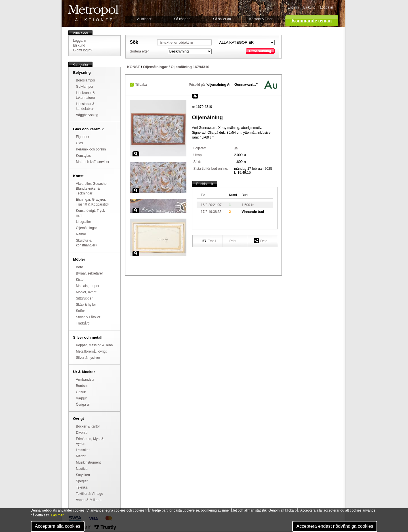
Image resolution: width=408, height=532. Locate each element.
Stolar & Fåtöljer (88, 317)
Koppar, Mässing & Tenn (94, 345)
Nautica (82, 469)
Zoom (136, 154)
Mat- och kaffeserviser (93, 162)
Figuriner (83, 137)
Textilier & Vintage (90, 494)
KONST (134, 67)
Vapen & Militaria (89, 500)
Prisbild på (223, 85)
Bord (80, 267)
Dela (261, 241)
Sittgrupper (84, 298)
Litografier (84, 222)
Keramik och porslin (91, 149)
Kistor (80, 280)
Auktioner (144, 19)
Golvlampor (85, 87)
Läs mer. (58, 515)
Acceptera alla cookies (58, 526)
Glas (80, 143)
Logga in (327, 7)
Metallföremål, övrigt (91, 351)
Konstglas (84, 156)
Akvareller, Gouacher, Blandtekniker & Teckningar (92, 188)
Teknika (82, 487)
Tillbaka (141, 85)
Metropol (95, 13)
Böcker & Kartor (88, 426)
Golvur (81, 392)
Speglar (82, 481)
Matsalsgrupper (88, 286)
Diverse (82, 433)
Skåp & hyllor (86, 305)
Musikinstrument (88, 462)
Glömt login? (83, 50)
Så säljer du (222, 19)
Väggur (82, 398)
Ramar (81, 234)
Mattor (81, 456)
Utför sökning (260, 51)
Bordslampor (86, 80)
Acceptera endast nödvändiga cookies (335, 526)
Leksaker (83, 450)
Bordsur (82, 386)
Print (233, 241)
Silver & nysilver (88, 358)
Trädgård (83, 323)
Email (209, 241)
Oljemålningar (87, 228)
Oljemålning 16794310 (190, 67)
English (293, 7)
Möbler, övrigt (86, 292)
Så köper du (183, 19)
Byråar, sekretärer (90, 273)
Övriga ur (83, 405)
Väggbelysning (87, 115)
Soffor (81, 311)
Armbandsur (85, 380)
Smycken (83, 475)
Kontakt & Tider (261, 19)
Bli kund (309, 7)
